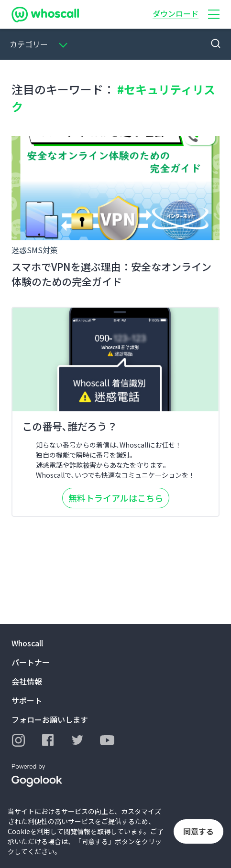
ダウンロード (176, 13)
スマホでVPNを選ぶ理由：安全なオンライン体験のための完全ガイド (111, 274)
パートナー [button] (31, 662)
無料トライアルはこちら (116, 498)
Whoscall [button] (27, 643)
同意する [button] (198, 831)
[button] (214, 14)
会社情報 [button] (27, 681)
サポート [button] (27, 700)
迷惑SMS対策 (35, 250)
